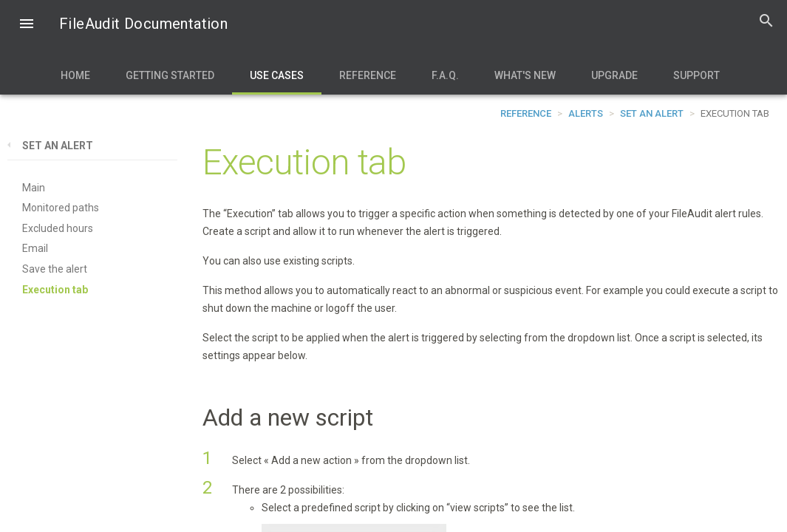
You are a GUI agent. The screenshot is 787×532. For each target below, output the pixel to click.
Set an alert (652, 113)
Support (696, 75)
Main (34, 188)
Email (35, 248)
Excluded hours (58, 228)
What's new (525, 75)
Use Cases (277, 75)
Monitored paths (61, 208)
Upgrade (614, 75)
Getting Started (170, 75)
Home (75, 75)
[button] (27, 25)
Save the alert (55, 269)
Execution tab (55, 290)
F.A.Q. (445, 75)
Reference (368, 75)
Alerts (586, 113)
